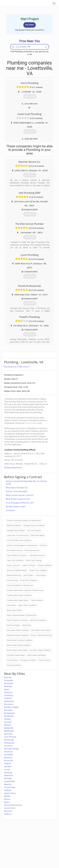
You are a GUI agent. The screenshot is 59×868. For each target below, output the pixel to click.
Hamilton (8, 766)
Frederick (8, 698)
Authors (41, 843)
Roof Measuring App (25, 843)
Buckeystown (10, 713)
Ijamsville (8, 722)
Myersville (8, 734)
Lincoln (7, 769)
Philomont (8, 752)
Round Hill (8, 761)
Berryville (8, 778)
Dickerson (8, 692)
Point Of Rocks (10, 737)
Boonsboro (9, 704)
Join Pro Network (24, 837)
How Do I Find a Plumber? (17, 491)
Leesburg (8, 772)
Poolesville (8, 680)
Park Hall (8, 677)
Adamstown (9, 701)
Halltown (8, 790)
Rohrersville (9, 740)
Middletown (9, 731)
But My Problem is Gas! (15, 507)
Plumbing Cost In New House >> (18, 367)
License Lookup (31, 423)
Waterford (8, 775)
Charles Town (10, 787)
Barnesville (9, 683)
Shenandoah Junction (13, 805)
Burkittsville (9, 716)
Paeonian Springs (11, 749)
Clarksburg (9, 695)
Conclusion (10, 510)
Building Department (13, 468)
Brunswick (8, 710)
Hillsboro (8, 814)
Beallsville (8, 686)
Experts (20, 840)
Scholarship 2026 (44, 837)
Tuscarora (8, 746)
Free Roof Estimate (11, 849)
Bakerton (8, 784)
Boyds (7, 689)
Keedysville (9, 728)
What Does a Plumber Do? (17, 488)
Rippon (7, 802)
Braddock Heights (11, 707)
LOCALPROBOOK (17, 3)
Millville (7, 796)
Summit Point (10, 808)
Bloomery (8, 811)
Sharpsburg (9, 743)
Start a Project (9, 846)
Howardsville (9, 781)
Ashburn (8, 764)
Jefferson (8, 725)
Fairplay (7, 719)
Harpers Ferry (10, 793)
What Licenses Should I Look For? (20, 495)
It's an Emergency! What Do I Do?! (20, 503)
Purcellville (8, 755)
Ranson (7, 799)
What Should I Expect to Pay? (18, 499)
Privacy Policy (43, 840)
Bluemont (8, 758)
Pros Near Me (9, 843)
